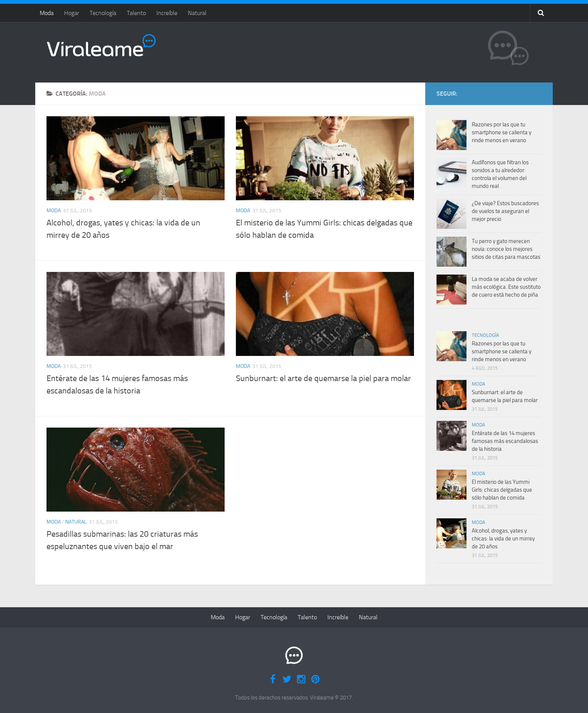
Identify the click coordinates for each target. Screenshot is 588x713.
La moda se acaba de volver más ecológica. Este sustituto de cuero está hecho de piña (506, 287)
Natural (197, 13)
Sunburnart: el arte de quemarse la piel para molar (323, 378)
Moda (47, 13)
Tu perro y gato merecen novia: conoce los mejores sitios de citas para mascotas (506, 249)
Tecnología (103, 13)
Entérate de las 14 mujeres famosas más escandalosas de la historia (505, 441)
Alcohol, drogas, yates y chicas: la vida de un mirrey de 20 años (503, 539)
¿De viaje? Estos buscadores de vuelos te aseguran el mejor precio (505, 211)
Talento (136, 13)
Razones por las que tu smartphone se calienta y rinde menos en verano (502, 132)
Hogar (72, 13)
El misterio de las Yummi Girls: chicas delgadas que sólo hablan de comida (502, 490)
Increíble (167, 13)
